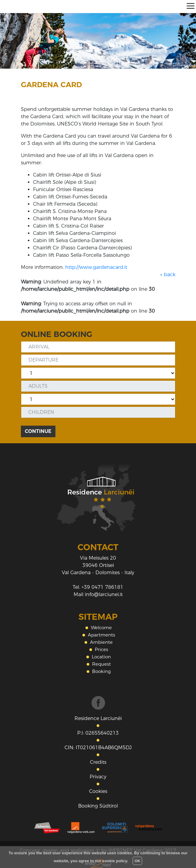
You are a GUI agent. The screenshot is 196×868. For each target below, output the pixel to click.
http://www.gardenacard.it (96, 267)
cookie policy (115, 861)
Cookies (98, 791)
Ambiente (101, 642)
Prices (101, 649)
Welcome (101, 628)
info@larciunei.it (104, 594)
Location (101, 657)
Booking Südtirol (98, 806)
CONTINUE (38, 431)
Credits (98, 762)
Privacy (98, 777)
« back (168, 274)
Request (101, 664)
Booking (101, 671)
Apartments (101, 635)
